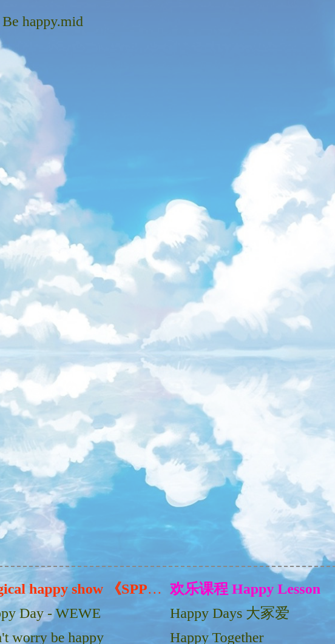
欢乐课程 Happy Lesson (245, 589)
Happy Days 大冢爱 (230, 613)
